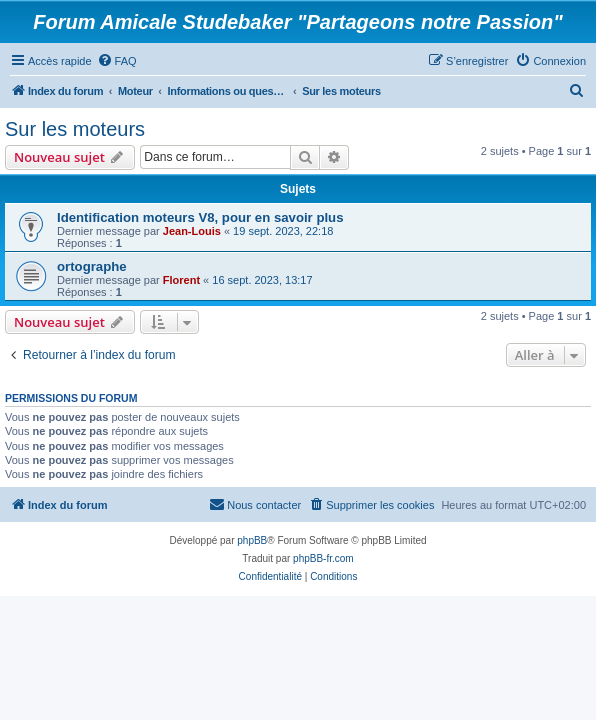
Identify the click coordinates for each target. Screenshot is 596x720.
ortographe (92, 266)
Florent (181, 280)
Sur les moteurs (75, 129)
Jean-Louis (192, 231)
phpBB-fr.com (323, 558)
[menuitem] (117, 61)
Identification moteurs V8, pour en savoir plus (200, 217)
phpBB (252, 540)
